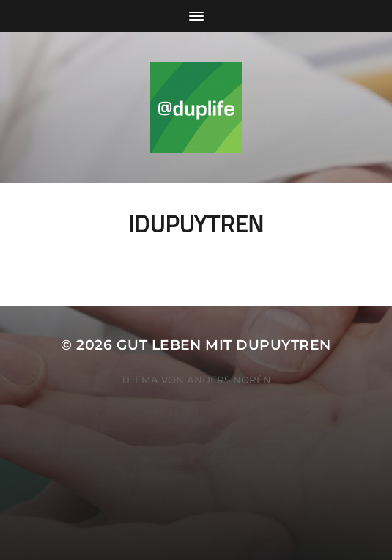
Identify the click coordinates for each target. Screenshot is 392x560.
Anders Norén (229, 380)
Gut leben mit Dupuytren (224, 345)
